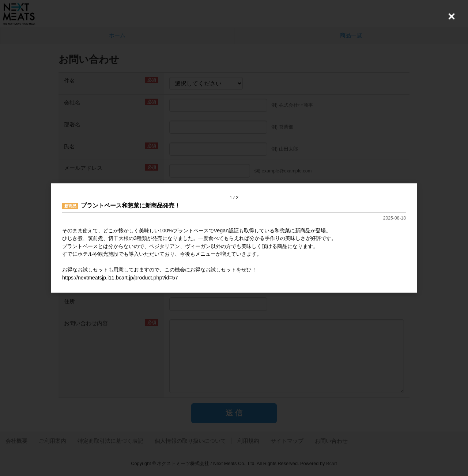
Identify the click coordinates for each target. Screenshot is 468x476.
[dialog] (234, 238)
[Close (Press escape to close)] (452, 16)
